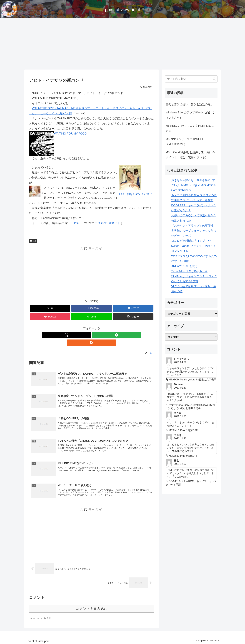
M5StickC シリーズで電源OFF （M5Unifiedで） (185, 142)
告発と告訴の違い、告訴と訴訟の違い (190, 104)
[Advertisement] (122, 44)
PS (76, 223)
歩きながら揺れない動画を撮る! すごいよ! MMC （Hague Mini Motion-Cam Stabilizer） (194, 185)
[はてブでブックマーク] (133, 308)
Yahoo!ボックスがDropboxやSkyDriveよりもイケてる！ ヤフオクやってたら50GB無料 (194, 276)
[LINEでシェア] (92, 317)
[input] (191, 79)
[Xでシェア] (50, 308)
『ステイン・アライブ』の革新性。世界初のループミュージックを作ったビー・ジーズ (194, 231)
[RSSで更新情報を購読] (99, 335)
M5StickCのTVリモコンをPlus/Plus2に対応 (190, 128)
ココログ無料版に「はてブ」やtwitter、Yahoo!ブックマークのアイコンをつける (193, 246)
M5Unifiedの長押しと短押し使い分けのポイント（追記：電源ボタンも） (190, 155)
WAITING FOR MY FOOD (70, 134)
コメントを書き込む (92, 608)
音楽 (33, 241)
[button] (133, 317)
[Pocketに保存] (50, 317)
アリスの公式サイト (107, 223)
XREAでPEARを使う (185, 266)
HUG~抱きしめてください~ (137, 194)
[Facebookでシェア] (92, 308)
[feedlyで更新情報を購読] (92, 335)
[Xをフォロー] (84, 335)
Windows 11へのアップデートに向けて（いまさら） (190, 115)
